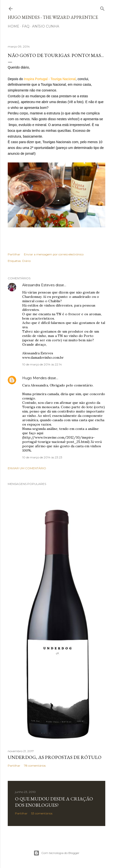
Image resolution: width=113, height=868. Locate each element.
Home (14, 26)
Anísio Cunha (46, 26)
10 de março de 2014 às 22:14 (42, 364)
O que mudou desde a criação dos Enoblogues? (54, 802)
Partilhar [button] (14, 254)
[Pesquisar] (102, 8)
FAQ (26, 26)
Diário (26, 261)
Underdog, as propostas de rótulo (55, 757)
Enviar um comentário (27, 468)
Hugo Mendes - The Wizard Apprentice (53, 17)
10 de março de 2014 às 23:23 (42, 457)
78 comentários (35, 766)
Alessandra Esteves (38, 285)
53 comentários (42, 813)
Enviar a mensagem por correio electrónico (54, 254)
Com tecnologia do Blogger (56, 853)
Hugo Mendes (34, 378)
